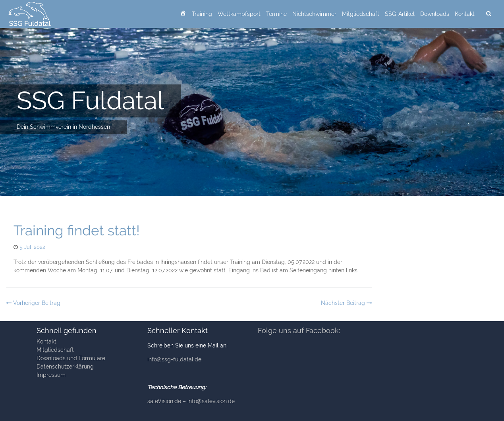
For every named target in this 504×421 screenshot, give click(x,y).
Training (202, 14)
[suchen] (489, 14)
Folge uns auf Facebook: (299, 331)
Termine (276, 14)
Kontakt (465, 14)
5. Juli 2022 (32, 247)
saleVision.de (164, 401)
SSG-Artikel (400, 14)
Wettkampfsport (239, 14)
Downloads (435, 14)
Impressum (51, 375)
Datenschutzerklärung (65, 367)
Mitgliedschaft (361, 14)
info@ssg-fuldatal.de (174, 359)
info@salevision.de (211, 401)
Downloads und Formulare (71, 358)
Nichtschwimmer (314, 14)
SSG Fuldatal (90, 101)
